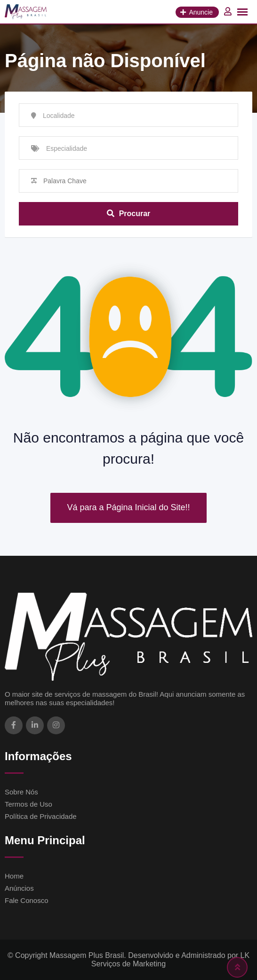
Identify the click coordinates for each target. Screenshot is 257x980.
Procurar (129, 214)
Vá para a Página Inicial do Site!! (128, 507)
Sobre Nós (21, 792)
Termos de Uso (28, 804)
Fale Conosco (27, 900)
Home (14, 876)
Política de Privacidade (41, 816)
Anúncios (19, 888)
